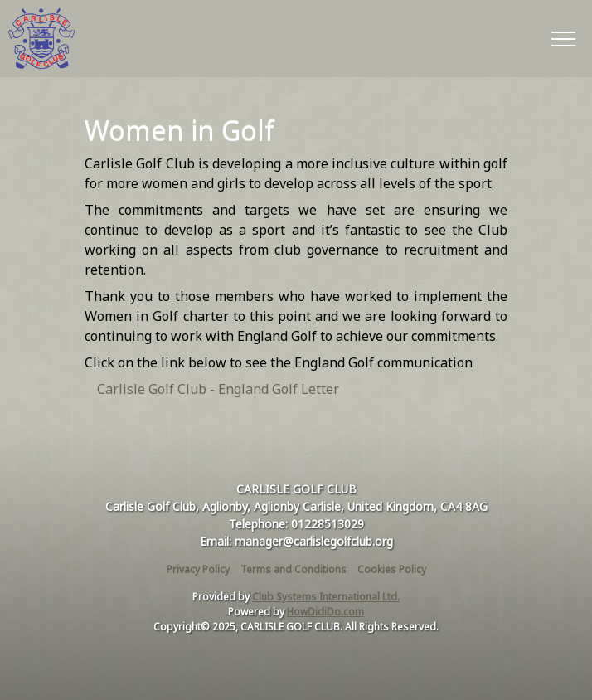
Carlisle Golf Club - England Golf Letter (218, 389)
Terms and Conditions (294, 569)
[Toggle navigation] (563, 38)
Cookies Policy (392, 569)
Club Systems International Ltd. (326, 597)
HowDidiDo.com (325, 612)
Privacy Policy (198, 569)
